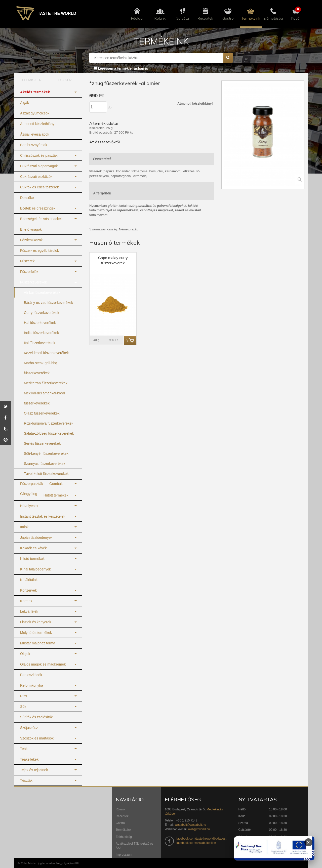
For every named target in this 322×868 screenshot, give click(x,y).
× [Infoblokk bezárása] (308, 842)
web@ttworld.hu (199, 829)
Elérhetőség (124, 837)
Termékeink (123, 830)
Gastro (120, 823)
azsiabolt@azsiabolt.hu (191, 825)
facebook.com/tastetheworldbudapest (201, 839)
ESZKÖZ (65, 80)
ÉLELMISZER (31, 80)
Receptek (122, 816)
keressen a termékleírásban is (123, 68)
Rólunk (120, 809)
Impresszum (124, 855)
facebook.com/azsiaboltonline (196, 843)
